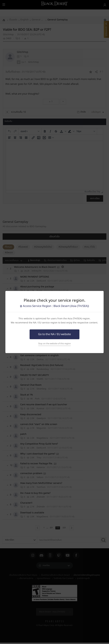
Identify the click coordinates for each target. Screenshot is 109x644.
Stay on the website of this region (54, 344)
